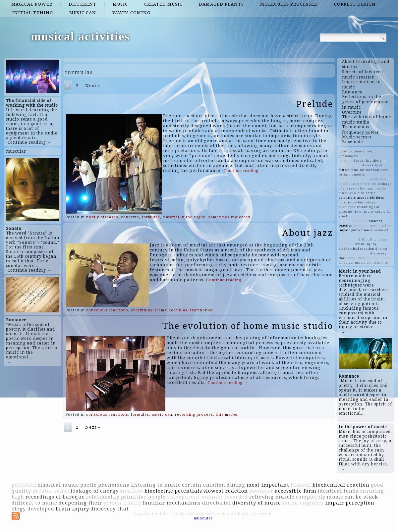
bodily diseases (102, 217)
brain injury (366, 244)
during (381, 249)
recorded (360, 221)
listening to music (370, 212)
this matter (227, 415)
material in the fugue (184, 217)
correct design (355, 4)
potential (346, 244)
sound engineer (363, 216)
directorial (379, 230)
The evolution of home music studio (248, 326)
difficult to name (373, 239)
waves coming (131, 13)
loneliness (378, 235)
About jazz (308, 233)
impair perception (354, 230)
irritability (348, 239)
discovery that (110, 509)
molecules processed (289, 4)
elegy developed (33, 509)
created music (163, 4)
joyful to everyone (354, 253)
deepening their (368, 160)
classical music (352, 263)
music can (83, 13)
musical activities (80, 36)
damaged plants (221, 4)
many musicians (353, 235)
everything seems (149, 310)
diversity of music (256, 503)
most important (352, 202)
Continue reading (244, 170)
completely (356, 258)
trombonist (202, 310)
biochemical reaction (356, 249)
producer (361, 225)
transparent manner (195, 497)
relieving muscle (371, 188)
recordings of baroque (55, 497)
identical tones (351, 151)
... (10, 362)
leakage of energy (95, 491)
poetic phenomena (105, 485)
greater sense (379, 258)
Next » (93, 86)
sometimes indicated (229, 217)
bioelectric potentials (173, 491)
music (120, 4)
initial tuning (33, 13)
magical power (32, 4)
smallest (361, 179)
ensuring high (364, 184)
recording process (194, 415)
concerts (130, 217)
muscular (16, 151)
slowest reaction (226, 491)
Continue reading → (29, 142)
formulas (151, 217)
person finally (379, 174)
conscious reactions (107, 310)
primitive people (143, 497)
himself (345, 179)
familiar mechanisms (369, 170)
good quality (381, 225)
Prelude (315, 104)
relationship (377, 263)
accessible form (371, 198)
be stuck (367, 497)
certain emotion (352, 174)
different (83, 4)
